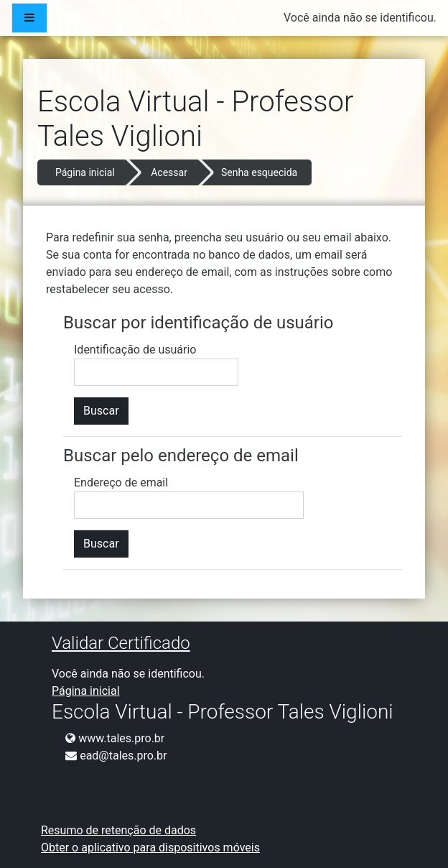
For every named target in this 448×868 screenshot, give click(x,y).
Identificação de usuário (135, 350)
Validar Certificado (121, 643)
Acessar (169, 172)
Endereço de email (121, 483)
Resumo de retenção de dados (118, 830)
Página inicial (85, 172)
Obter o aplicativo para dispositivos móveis (150, 848)
